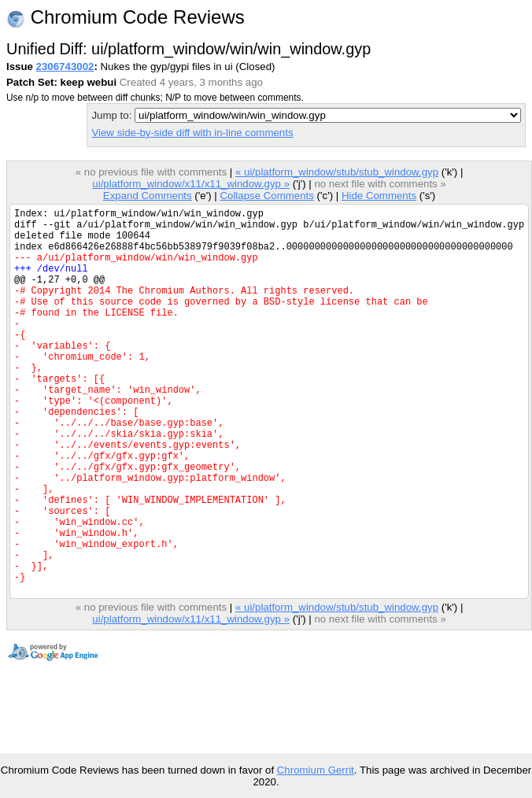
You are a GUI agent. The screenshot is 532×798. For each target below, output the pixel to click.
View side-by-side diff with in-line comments (192, 133)
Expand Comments (148, 196)
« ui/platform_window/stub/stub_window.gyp (337, 172)
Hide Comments (379, 196)
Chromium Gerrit (316, 770)
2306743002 (65, 66)
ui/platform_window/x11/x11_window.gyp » (191, 184)
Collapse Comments (266, 196)
